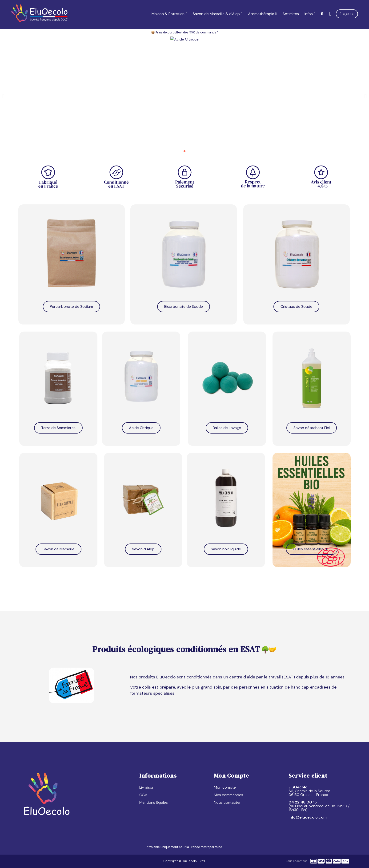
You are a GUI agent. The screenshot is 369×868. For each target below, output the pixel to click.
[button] (322, 14)
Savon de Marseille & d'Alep (218, 14)
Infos (310, 14)
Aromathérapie (262, 14)
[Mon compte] (330, 14)
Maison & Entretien (169, 14)
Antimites (291, 14)
